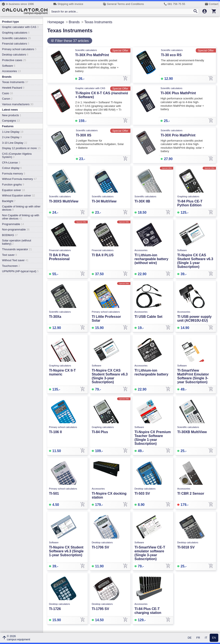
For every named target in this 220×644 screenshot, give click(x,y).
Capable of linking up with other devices (21, 208)
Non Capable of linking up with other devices (21, 217)
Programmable (13, 224)
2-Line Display (12, 137)
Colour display (12, 168)
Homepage (56, 22)
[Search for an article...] (122, 12)
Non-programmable (16, 229)
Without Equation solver (19, 195)
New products (12, 115)
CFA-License (11, 163)
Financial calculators (16, 44)
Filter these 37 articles (71, 41)
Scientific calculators (17, 38)
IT (206, 638)
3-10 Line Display (15, 143)
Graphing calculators (16, 33)
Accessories (11, 71)
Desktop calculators (15, 55)
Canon (7, 99)
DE (190, 638)
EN (214, 638)
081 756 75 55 (174, 4)
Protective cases (14, 60)
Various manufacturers (18, 104)
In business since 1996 (18, 4)
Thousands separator (17, 249)
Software (9, 66)
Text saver (10, 255)
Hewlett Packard (13, 88)
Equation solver (14, 190)
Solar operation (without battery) (17, 242)
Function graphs (13, 185)
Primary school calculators (19, 49)
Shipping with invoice (68, 4)
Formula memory (14, 174)
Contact (212, 4)
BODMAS (10, 235)
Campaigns (11, 121)
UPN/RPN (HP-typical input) (20, 271)
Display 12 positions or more (21, 148)
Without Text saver (15, 260)
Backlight (9, 201)
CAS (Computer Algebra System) (17, 155)
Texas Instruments (15, 82)
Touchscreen (11, 266)
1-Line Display (13, 132)
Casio (8, 93)
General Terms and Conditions (123, 4)
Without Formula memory (19, 179)
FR (198, 638)
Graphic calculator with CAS (20, 27)
